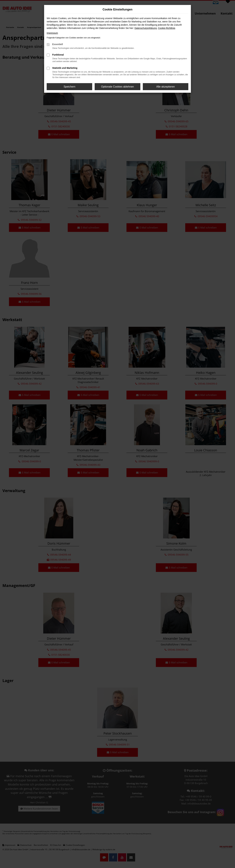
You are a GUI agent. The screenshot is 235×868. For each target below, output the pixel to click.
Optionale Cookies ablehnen (117, 87)
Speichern (70, 87)
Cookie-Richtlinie (167, 28)
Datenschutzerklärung (146, 28)
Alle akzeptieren (165, 87)
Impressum (52, 33)
